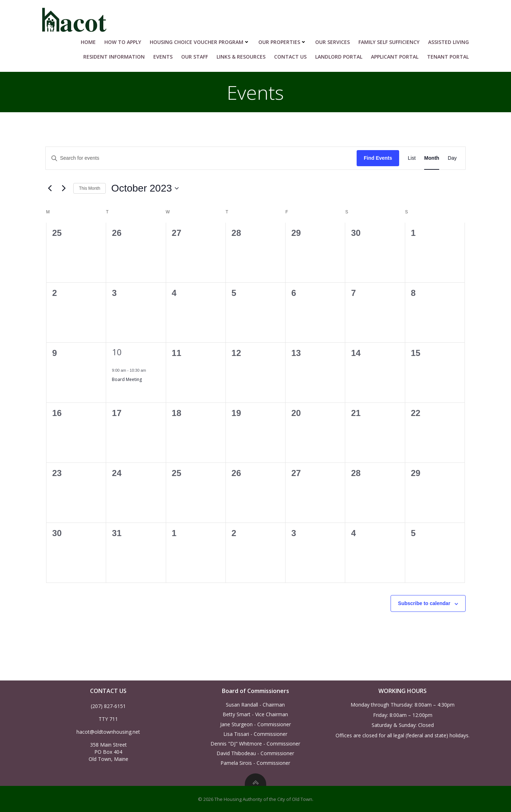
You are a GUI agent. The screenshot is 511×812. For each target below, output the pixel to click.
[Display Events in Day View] (452, 157)
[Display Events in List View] (412, 157)
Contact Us (293, 54)
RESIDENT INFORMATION (116, 54)
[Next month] (64, 187)
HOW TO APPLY (125, 39)
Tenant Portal (450, 54)
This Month (90, 187)
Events (165, 54)
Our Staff (197, 54)
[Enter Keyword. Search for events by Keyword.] (201, 157)
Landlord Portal (341, 54)
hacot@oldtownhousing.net (109, 731)
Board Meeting (127, 378)
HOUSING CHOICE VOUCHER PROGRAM (202, 39)
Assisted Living (451, 39)
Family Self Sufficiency (391, 39)
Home (91, 39)
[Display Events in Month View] (432, 157)
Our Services (335, 39)
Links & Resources (244, 54)
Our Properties (285, 39)
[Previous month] (50, 187)
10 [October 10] (117, 350)
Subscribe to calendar (424, 602)
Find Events (378, 157)
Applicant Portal (397, 54)
